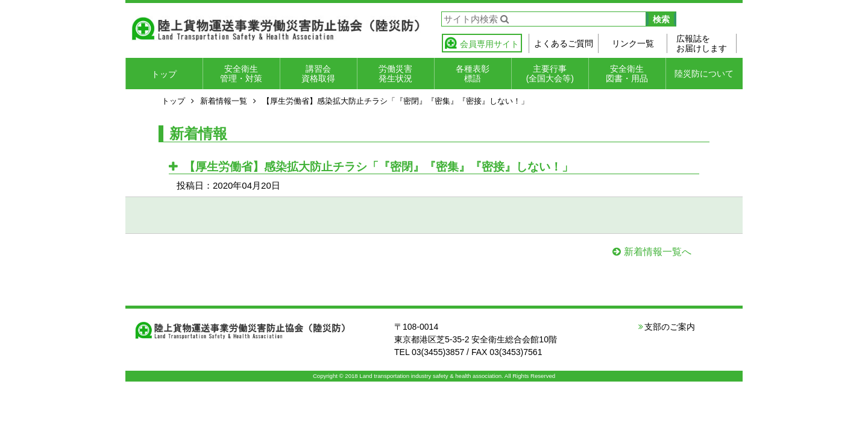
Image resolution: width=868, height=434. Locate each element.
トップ (164, 74)
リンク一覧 (633, 43)
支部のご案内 (670, 327)
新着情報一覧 (224, 101)
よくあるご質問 (564, 43)
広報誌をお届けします (702, 43)
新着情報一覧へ (658, 252)
